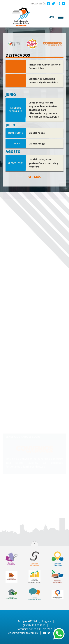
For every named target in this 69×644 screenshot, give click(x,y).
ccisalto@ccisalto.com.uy (23, 633)
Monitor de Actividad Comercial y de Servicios (43, 81)
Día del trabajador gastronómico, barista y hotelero (43, 163)
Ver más (34, 177)
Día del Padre (37, 133)
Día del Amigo (37, 144)
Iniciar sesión (38, 4)
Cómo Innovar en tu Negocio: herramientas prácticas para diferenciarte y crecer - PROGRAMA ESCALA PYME (44, 110)
